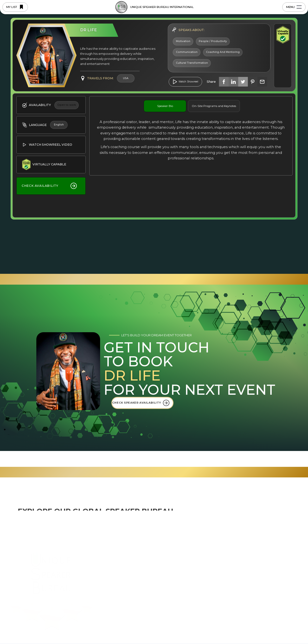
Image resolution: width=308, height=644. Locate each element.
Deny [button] (225, 628)
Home (116, 538)
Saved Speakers (124, 601)
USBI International (186, 538)
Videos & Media (234, 561)
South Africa (181, 569)
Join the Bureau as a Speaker (134, 585)
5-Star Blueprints (124, 561)
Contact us (272, 538)
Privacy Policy (64, 637)
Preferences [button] (192, 627)
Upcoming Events (236, 545)
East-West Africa (185, 561)
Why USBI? (120, 569)
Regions (117, 553)
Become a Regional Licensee (134, 593)
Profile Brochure (235, 569)
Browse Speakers (125, 577)
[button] (287, 628)
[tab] (165, 106)
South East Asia (184, 545)
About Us (118, 545)
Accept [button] (262, 628)
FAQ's (227, 553)
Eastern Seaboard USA (190, 553)
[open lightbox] (185, 82)
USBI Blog (230, 538)
